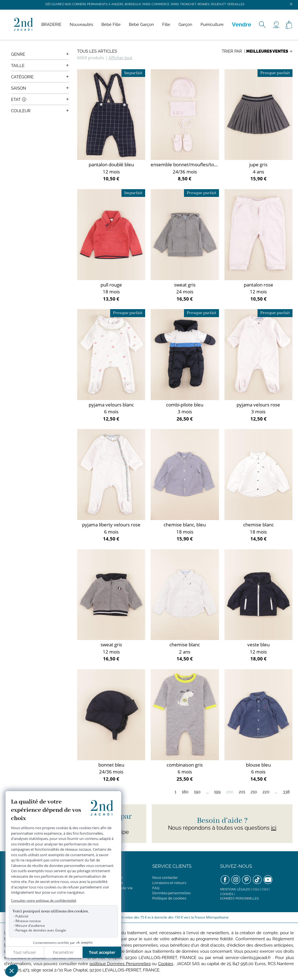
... (207, 792)
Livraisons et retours (169, 883)
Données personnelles (171, 893)
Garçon (185, 25)
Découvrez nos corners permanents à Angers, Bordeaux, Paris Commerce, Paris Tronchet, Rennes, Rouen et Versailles (145, 4)
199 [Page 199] (217, 792)
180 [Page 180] (185, 792)
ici (274, 828)
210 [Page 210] (254, 792)
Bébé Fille (111, 25)
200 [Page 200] (230, 792)
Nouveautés (81, 25)
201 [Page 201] (242, 792)
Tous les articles (97, 51)
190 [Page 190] (197, 792)
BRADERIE (51, 25)
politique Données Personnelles (120, 964)
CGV (265, 889)
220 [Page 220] (266, 792)
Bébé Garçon (141, 25)
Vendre (242, 25)
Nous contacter (165, 878)
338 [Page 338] (286, 792)
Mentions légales (235, 889)
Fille (166, 25)
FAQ (156, 888)
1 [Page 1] (175, 792)
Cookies (227, 894)
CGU (256, 889)
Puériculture (212, 25)
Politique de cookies (169, 898)
